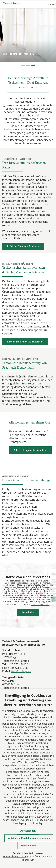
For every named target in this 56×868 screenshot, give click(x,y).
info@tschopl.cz (21, 671)
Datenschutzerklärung (40, 605)
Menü (48, 4)
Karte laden (28, 612)
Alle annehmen (29, 846)
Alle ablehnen (28, 831)
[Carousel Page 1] (23, 66)
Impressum (28, 860)
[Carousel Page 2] (28, 66)
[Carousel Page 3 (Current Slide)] (33, 66)
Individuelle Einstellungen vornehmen (29, 838)
